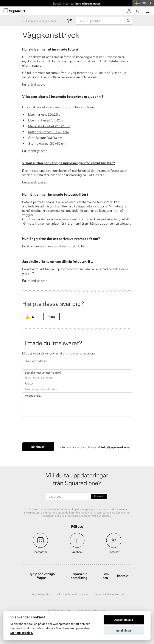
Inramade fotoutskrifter (49, 72)
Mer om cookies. (22, 633)
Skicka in (38, 446)
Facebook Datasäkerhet (109, 594)
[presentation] (55, 430)
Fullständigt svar (35, 84)
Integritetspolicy (40, 594)
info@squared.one (115, 447)
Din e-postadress (36, 361)
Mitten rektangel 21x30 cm (49, 132)
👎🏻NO (51, 316)
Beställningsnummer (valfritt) (43, 372)
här (84, 246)
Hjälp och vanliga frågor (42, 575)
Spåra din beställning (79, 575)
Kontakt (123, 575)
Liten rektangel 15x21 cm (47, 120)
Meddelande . (33, 395)
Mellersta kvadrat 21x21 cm (49, 126)
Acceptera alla (124, 620)
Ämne (29, 384)
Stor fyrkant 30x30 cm (45, 137)
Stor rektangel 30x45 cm (47, 143)
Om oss (106, 575)
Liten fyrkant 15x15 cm (46, 114)
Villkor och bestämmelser (73, 594)
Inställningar (124, 631)
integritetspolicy (105, 512)
